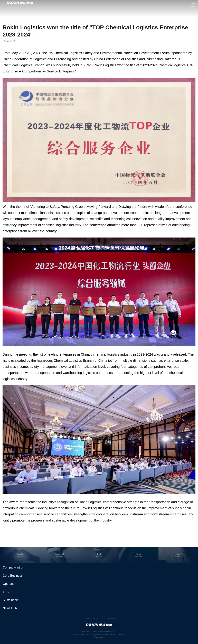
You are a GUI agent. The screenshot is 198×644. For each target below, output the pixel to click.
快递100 (122, 634)
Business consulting (90, 618)
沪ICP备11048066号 (81, 634)
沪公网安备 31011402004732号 (104, 634)
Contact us (111, 618)
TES (6, 592)
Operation (9, 584)
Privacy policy (99, 637)
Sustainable (11, 600)
